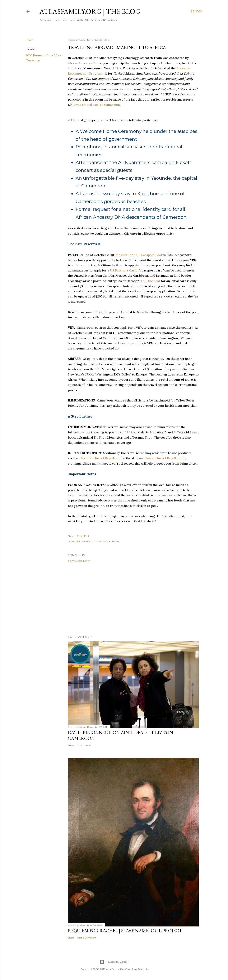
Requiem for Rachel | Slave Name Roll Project (125, 931)
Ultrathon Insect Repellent (99, 458)
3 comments (84, 745)
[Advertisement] (133, 599)
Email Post (83, 536)
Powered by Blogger (114, 962)
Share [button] (30, 40)
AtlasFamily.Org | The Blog (90, 11)
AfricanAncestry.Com (84, 63)
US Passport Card (123, 270)
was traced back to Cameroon (98, 105)
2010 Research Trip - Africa (43, 55)
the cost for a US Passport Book (139, 255)
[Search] (197, 11)
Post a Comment (79, 561)
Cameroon (33, 60)
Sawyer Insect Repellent (163, 458)
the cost (154, 281)
